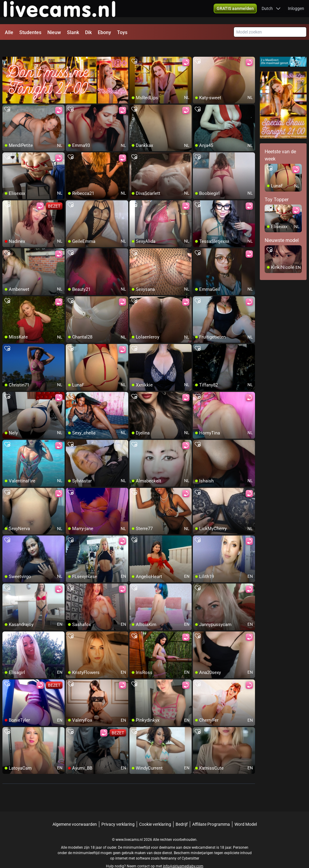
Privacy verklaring (118, 811)
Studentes (30, 32)
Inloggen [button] (296, 12)
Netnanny (169, 845)
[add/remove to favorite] (134, 48)
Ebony (104, 32)
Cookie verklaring (155, 811)
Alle (9, 32)
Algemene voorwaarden (75, 811)
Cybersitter (190, 845)
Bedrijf (182, 811)
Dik (88, 32)
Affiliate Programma (211, 811)
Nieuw (54, 32)
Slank (73, 32)
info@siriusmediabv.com (183, 853)
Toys (122, 32)
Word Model (246, 811)
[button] (235, 12)
